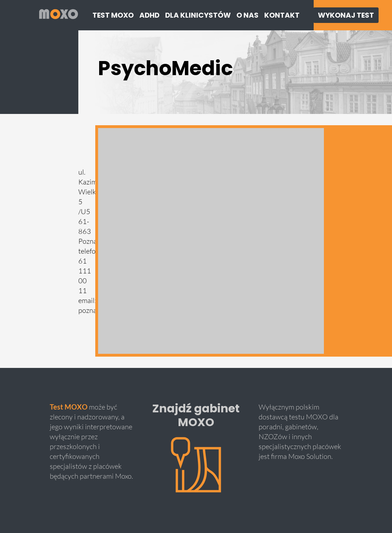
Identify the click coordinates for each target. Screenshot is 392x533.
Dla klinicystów (198, 15)
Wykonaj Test (346, 15)
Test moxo (113, 15)
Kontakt (282, 15)
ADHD (149, 15)
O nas (248, 15)
